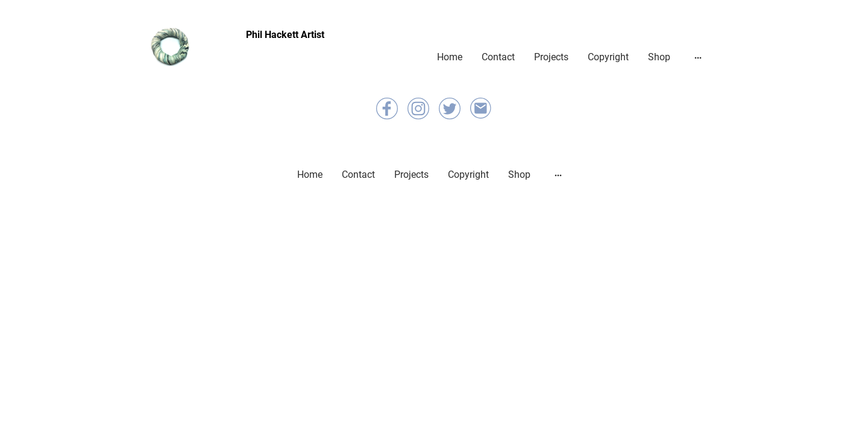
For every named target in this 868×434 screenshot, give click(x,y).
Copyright (608, 57)
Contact (498, 57)
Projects (551, 57)
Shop (659, 57)
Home (450, 57)
